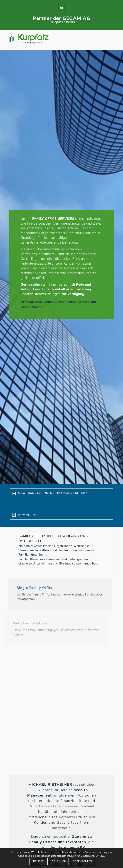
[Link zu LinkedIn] (61, 7)
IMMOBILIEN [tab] (24, 515)
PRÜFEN (39, 861)
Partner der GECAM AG (62, 18)
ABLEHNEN (59, 861)
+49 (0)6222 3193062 (62, 22)
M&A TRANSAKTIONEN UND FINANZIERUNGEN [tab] (50, 493)
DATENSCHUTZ (82, 861)
